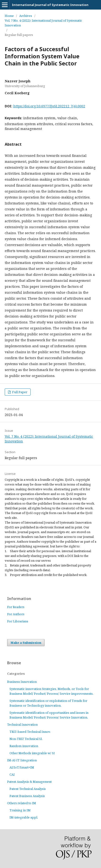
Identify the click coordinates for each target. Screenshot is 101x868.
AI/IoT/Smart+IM (22, 767)
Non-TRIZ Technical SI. (26, 739)
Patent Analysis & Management (29, 782)
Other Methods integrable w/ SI (32, 753)
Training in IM (20, 810)
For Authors (16, 614)
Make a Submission (26, 643)
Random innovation (24, 746)
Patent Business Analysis (27, 796)
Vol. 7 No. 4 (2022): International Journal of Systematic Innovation (43, 23)
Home (9, 16)
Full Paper (19, 392)
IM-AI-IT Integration (22, 760)
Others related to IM (22, 803)
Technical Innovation (22, 724)
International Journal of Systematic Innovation (50, 5)
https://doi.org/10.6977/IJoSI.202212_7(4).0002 (49, 106)
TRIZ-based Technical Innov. (30, 732)
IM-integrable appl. (24, 817)
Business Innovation (22, 682)
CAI (12, 774)
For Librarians (18, 621)
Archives (26, 16)
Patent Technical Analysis (28, 789)
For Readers (16, 607)
